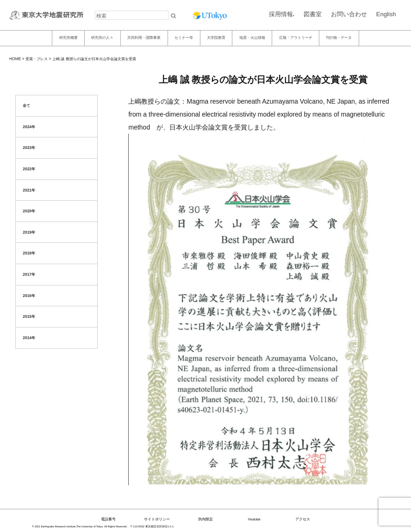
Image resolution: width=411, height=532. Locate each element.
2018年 (29, 253)
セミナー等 (184, 38)
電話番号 (108, 519)
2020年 (29, 211)
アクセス (303, 519)
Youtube (254, 519)
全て (26, 105)
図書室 (313, 14)
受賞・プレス (37, 59)
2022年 (29, 169)
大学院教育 (216, 38)
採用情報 (281, 14)
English (386, 14)
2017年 (29, 274)
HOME (15, 59)
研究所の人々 (102, 38)
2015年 (29, 316)
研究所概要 (68, 38)
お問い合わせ (349, 14)
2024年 (29, 127)
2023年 (29, 148)
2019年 (29, 232)
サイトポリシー (157, 519)
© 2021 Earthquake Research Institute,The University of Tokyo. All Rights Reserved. (80, 526)
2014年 (29, 338)
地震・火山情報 (252, 38)
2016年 (29, 296)
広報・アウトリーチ (296, 38)
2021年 (29, 190)
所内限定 (205, 519)
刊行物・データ (339, 38)
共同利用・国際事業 (144, 38)
